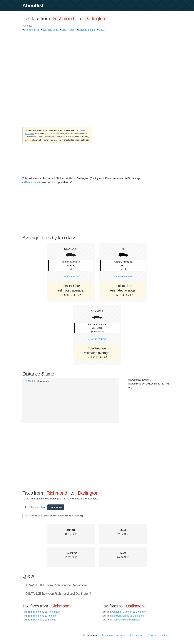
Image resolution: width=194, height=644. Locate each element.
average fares (31, 30)
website (39, 507)
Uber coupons (137, 635)
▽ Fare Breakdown (71, 276)
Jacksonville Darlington (121, 620)
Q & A (102, 30)
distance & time (87, 30)
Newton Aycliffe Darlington (123, 616)
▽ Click (29, 381)
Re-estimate (31, 182)
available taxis (50, 30)
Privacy (152, 635)
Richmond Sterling (39, 620)
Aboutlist (33, 5)
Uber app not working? (113, 635)
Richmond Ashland (39, 616)
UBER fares (68, 30)
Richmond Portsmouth (41, 612)
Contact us (166, 635)
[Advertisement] (97, 53)
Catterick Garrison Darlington (124, 612)
